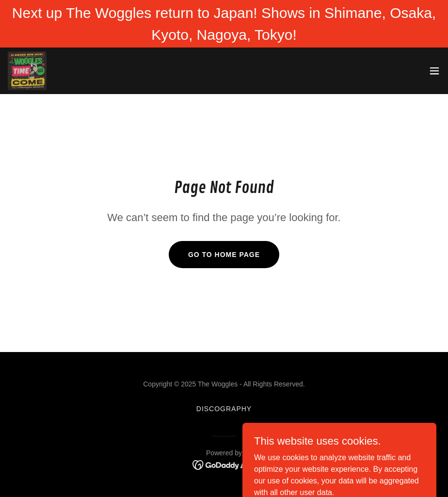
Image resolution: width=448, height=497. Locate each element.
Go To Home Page (224, 255)
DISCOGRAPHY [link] (224, 409)
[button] (434, 71)
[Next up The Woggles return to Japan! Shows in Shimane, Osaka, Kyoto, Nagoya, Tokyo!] (224, 24)
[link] (27, 71)
